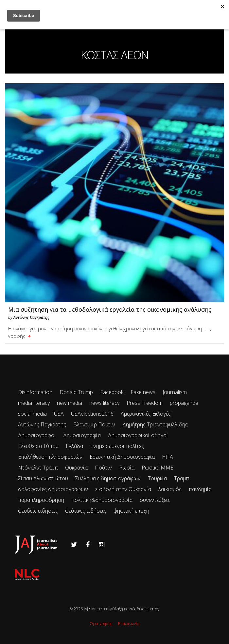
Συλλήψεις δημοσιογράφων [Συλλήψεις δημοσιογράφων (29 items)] (108, 478)
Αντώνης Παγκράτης (31, 317)
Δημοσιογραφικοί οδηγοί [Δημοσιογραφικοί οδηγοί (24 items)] (138, 435)
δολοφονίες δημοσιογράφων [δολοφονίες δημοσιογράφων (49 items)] (53, 489)
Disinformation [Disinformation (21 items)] (35, 392)
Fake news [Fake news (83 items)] (143, 392)
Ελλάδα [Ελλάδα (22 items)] (74, 446)
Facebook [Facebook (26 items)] (112, 392)
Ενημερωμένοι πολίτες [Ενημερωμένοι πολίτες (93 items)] (117, 446)
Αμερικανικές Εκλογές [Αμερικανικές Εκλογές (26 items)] (146, 414)
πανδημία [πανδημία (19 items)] (200, 489)
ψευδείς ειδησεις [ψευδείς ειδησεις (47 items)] (38, 511)
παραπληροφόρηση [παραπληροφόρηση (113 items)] (41, 500)
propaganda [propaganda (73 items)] (184, 403)
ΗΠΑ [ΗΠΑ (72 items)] (167, 457)
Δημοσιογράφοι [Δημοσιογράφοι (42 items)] (37, 435)
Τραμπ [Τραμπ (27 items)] (182, 478)
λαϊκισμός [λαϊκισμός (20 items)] (170, 489)
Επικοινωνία (129, 624)
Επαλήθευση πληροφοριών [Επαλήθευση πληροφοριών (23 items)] (50, 457)
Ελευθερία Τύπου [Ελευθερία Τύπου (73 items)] (38, 446)
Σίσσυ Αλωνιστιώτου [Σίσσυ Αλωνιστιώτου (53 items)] (43, 478)
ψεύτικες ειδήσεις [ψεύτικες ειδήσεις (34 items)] (86, 511)
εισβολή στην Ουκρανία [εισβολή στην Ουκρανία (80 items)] (123, 489)
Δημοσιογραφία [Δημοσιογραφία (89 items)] (82, 435)
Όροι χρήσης (101, 624)
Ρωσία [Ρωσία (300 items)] (127, 468)
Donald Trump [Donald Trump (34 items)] (76, 392)
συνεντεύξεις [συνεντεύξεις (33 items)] (155, 500)
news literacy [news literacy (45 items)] (104, 403)
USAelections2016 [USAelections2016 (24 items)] (92, 414)
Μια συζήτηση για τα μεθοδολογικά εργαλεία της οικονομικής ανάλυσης (110, 309)
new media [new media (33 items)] (70, 403)
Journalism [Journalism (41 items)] (175, 392)
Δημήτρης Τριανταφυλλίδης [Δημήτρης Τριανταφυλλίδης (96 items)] (155, 424)
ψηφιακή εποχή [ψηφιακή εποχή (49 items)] (131, 511)
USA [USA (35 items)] (59, 414)
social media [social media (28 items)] (32, 414)
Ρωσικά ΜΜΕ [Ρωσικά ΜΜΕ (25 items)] (158, 468)
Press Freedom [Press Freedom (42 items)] (145, 403)
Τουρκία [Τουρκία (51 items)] (157, 478)
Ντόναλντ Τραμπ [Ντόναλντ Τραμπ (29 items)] (38, 468)
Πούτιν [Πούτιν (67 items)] (103, 468)
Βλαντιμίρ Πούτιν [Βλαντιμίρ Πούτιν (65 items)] (94, 424)
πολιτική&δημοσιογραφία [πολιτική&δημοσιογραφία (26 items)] (102, 500)
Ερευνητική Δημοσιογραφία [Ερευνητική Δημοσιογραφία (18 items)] (122, 457)
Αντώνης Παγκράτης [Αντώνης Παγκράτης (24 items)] (42, 424)
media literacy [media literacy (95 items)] (34, 403)
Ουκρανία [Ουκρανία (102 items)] (76, 468)
